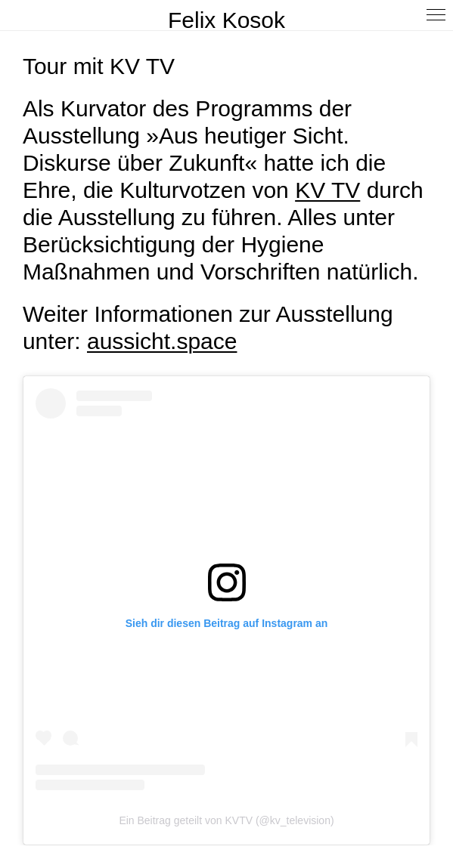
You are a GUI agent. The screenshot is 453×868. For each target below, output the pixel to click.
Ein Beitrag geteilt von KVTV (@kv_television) (226, 820)
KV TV (327, 190)
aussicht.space (162, 341)
